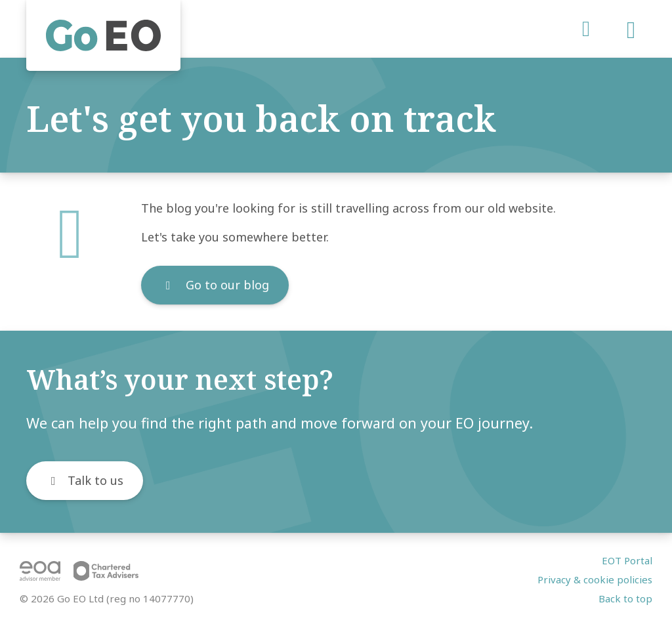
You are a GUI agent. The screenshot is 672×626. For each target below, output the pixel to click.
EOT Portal (627, 560)
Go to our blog (215, 285)
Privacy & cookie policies (595, 579)
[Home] (103, 35)
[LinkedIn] (584, 29)
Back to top (625, 598)
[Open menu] (631, 33)
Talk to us (85, 480)
